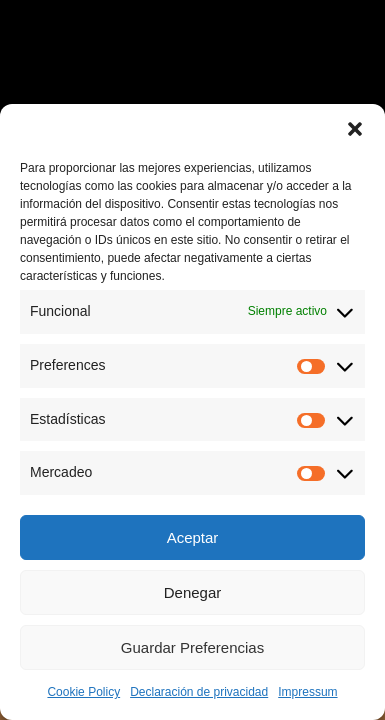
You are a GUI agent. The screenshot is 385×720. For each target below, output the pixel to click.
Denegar (193, 592)
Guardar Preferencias (192, 647)
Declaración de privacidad (199, 692)
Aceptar (193, 537)
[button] (355, 129)
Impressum (307, 692)
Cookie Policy (83, 692)
